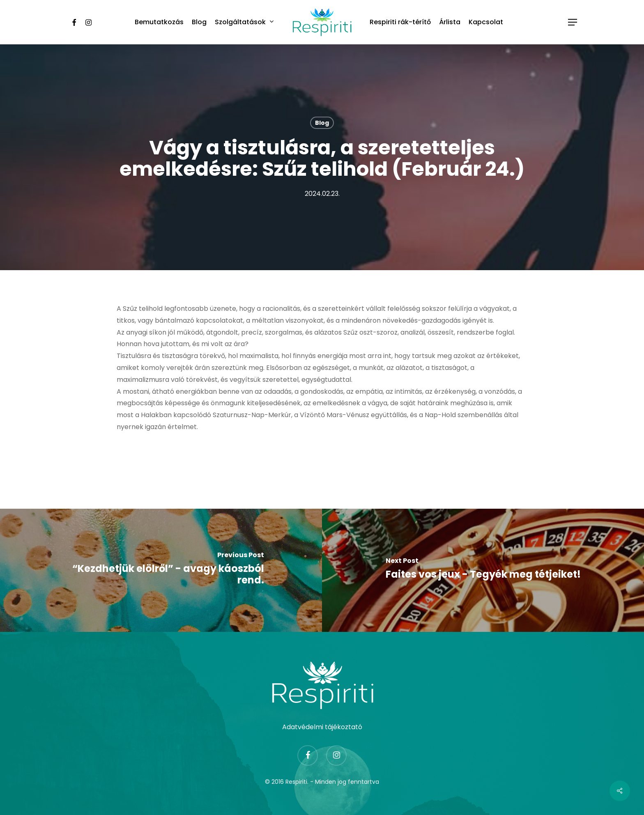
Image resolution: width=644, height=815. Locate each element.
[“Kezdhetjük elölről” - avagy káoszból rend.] (161, 570)
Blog (322, 123)
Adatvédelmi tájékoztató (322, 727)
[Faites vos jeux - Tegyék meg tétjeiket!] (483, 570)
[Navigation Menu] (573, 22)
